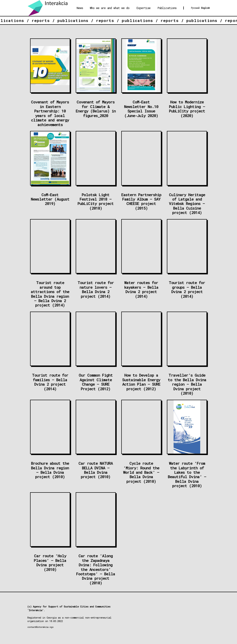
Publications (167, 8)
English (205, 8)
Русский (195, 8)
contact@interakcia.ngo (40, 627)
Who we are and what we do (110, 8)
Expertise (143, 8)
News (80, 8)
